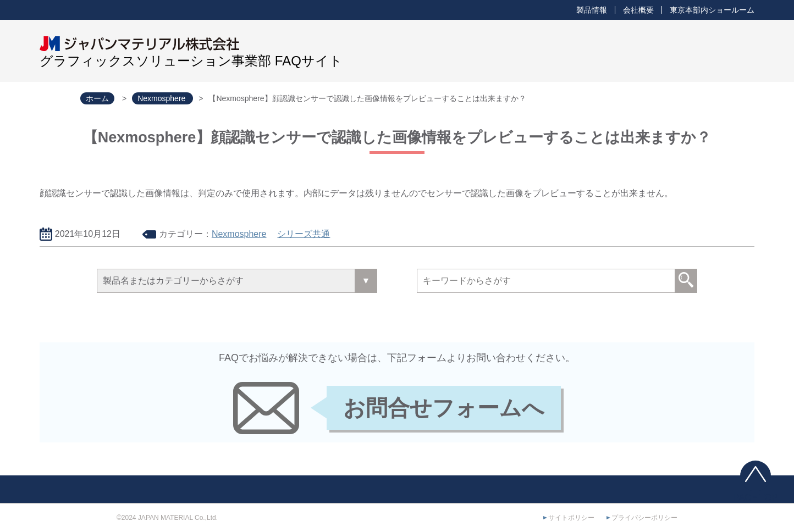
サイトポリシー (571, 518)
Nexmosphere (239, 234)
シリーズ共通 (304, 234)
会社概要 (638, 10)
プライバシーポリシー (644, 518)
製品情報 (592, 10)
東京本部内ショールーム (712, 10)
